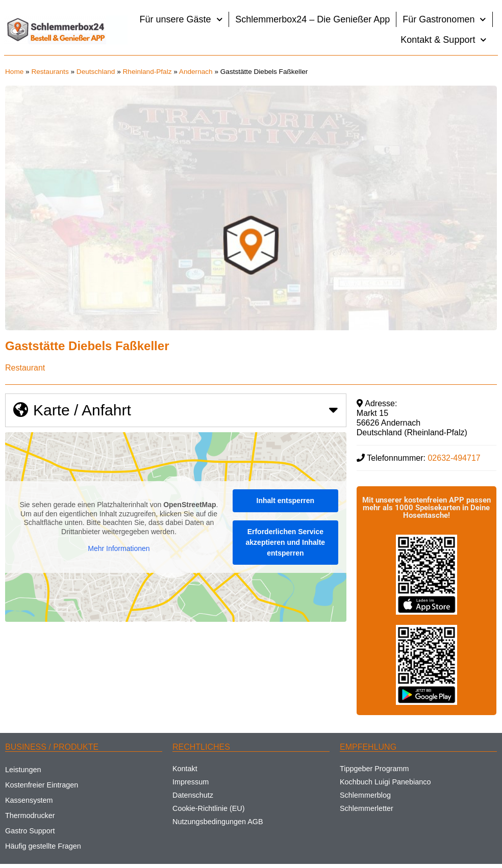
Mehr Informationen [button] (119, 549)
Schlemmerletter (367, 808)
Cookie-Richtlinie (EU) (209, 808)
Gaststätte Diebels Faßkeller (87, 346)
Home (14, 72)
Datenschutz (193, 795)
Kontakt (185, 769)
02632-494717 (454, 458)
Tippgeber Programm (374, 769)
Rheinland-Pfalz (147, 72)
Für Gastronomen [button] (444, 20)
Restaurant (25, 368)
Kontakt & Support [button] (444, 40)
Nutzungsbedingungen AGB (218, 822)
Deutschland (96, 72)
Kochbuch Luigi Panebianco (385, 782)
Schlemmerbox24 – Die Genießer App (312, 19)
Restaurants (50, 72)
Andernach (196, 72)
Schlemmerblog (365, 795)
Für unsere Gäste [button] (181, 20)
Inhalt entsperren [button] (286, 501)
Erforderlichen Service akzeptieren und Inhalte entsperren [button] (286, 542)
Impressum (191, 782)
